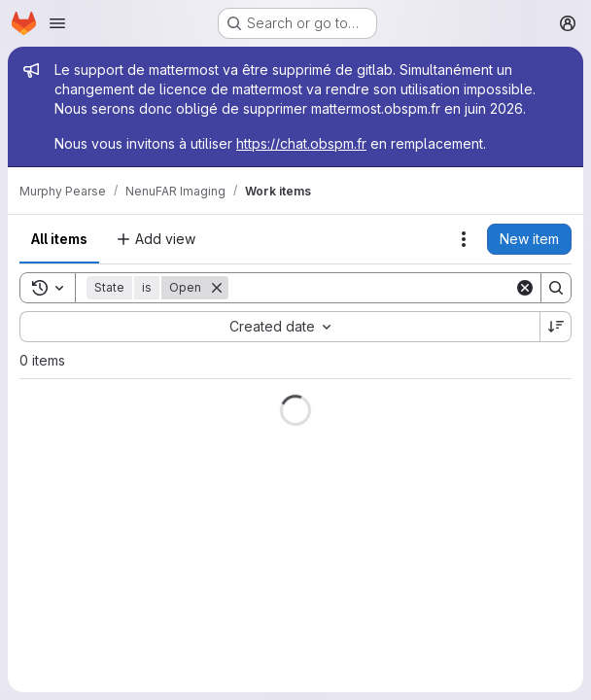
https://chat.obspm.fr (301, 143)
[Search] (371, 288)
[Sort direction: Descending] (556, 327)
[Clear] (525, 288)
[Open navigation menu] (57, 23)
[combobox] (279, 327)
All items (59, 239)
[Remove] (217, 288)
